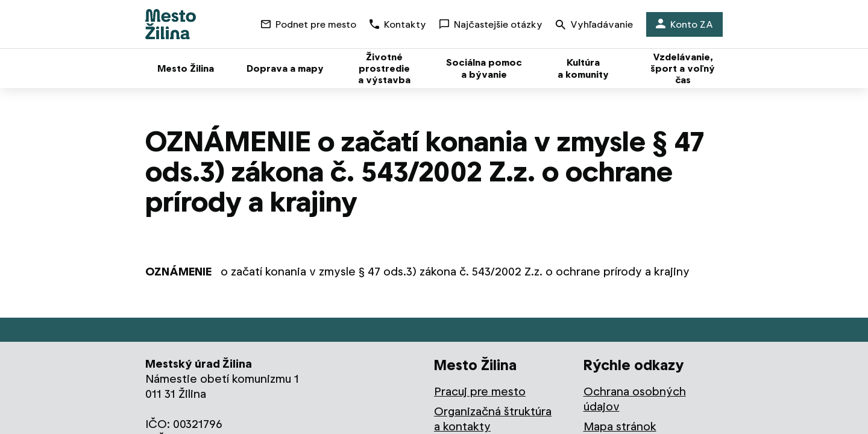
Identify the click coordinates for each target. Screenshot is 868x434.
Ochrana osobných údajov (635, 399)
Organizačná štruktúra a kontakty (493, 419)
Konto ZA (684, 24)
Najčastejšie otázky (491, 24)
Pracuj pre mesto (480, 392)
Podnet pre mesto (309, 24)
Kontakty (398, 24)
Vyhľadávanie (594, 26)
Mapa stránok (620, 426)
